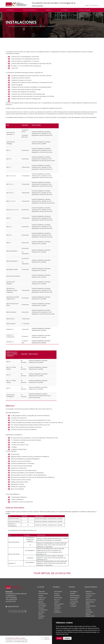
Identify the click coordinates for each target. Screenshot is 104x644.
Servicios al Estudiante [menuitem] (30, 10)
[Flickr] (25, 611)
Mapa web (24, 642)
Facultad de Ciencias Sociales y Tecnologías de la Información (29, 26)
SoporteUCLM (13, 606)
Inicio (10, 26)
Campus (41, 596)
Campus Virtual (90, 594)
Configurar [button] (67, 638)
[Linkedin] (16, 611)
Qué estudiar (58, 592)
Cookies (15, 640)
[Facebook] (10, 611)
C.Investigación (75, 598)
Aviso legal (8, 640)
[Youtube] (22, 611)
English (87, 5)
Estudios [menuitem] (48, 10)
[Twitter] (13, 611)
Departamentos (75, 596)
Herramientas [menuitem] (94, 5)
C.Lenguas (73, 606)
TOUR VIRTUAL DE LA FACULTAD (52, 573)
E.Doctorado (74, 600)
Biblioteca (89, 592)
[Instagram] (19, 611)
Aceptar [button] (59, 638)
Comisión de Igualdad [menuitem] (84, 10)
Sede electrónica (91, 600)
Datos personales (23, 640)
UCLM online (58, 598)
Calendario (57, 608)
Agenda (41, 602)
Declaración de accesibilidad (13, 642)
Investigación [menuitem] (65, 10)
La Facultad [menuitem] (10, 10)
